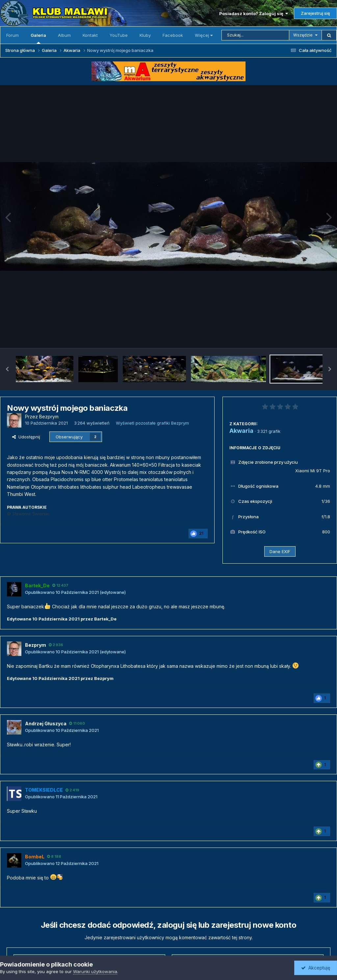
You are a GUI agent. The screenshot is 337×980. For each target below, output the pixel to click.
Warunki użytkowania (95, 971)
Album (64, 35)
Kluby (145, 35)
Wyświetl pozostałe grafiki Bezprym (152, 423)
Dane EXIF (280, 551)
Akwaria (241, 431)
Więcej (204, 35)
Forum (13, 35)
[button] (7, 369)
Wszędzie (303, 35)
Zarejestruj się (315, 13)
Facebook (173, 35)
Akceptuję (316, 968)
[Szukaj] (255, 35)
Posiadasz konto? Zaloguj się (254, 13)
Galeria (38, 38)
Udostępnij (26, 437)
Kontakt (90, 35)
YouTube (119, 35)
